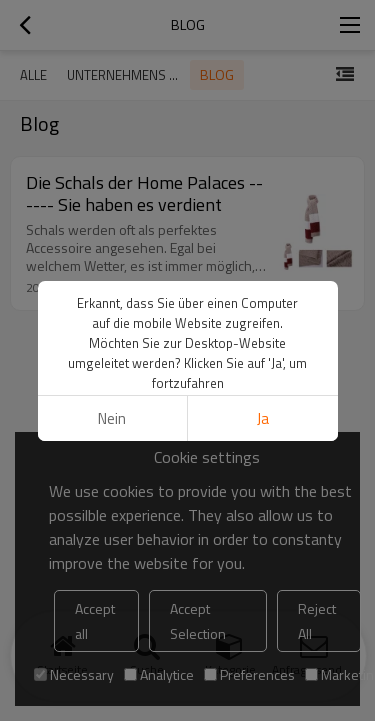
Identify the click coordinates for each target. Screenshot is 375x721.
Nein (112, 418)
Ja (263, 418)
